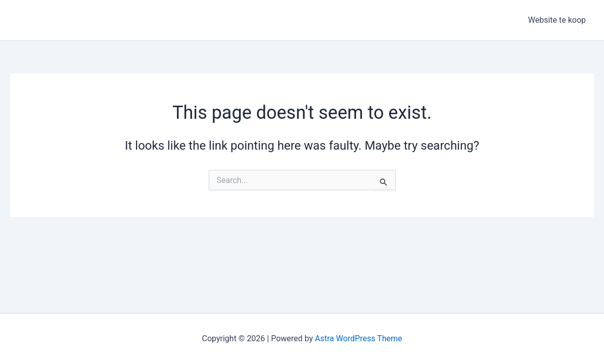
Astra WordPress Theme (358, 338)
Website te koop (557, 20)
